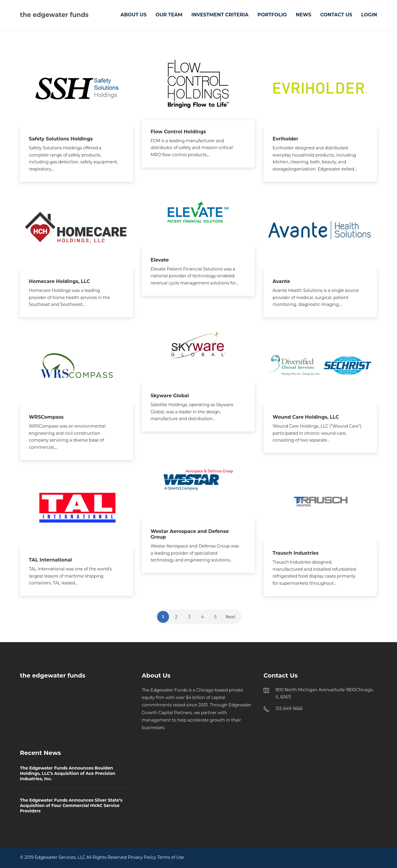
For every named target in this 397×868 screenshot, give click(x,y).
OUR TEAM (169, 15)
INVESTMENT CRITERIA (220, 15)
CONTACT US (336, 15)
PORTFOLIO (272, 15)
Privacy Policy (142, 857)
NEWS (304, 15)
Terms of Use (171, 857)
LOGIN (369, 15)
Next (230, 617)
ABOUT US (134, 15)
